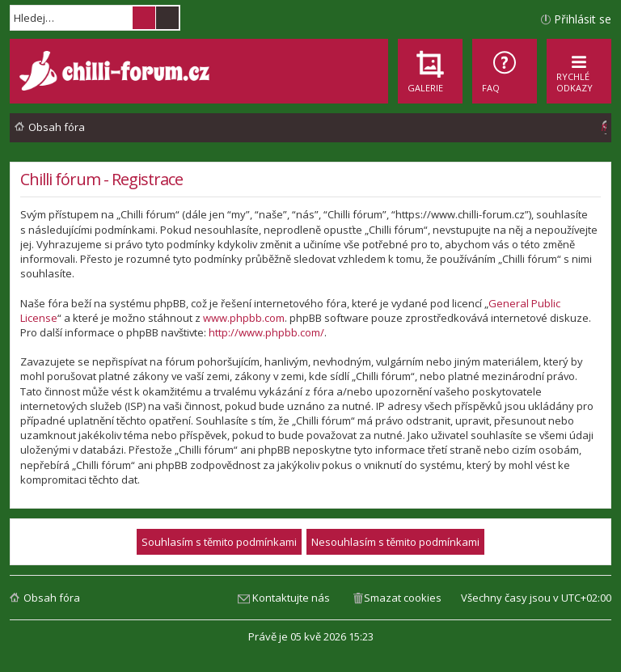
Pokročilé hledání (167, 18)
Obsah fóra (52, 598)
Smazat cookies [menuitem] (403, 598)
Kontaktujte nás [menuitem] (291, 598)
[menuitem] (505, 71)
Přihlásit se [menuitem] (583, 19)
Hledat (144, 18)
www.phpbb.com (244, 318)
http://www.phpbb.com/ (266, 332)
